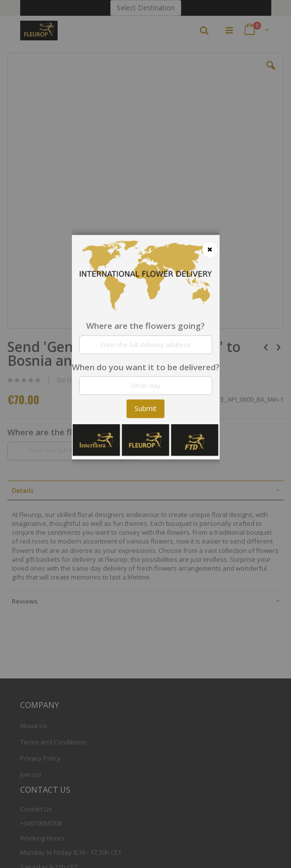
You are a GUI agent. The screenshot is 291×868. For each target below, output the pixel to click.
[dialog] (146, 434)
